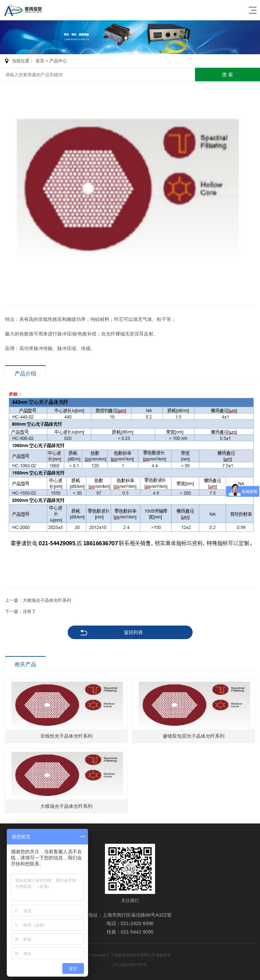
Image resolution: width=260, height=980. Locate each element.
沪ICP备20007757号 (130, 965)
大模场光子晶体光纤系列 (47, 600)
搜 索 (227, 75)
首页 (40, 61)
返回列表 (133, 632)
